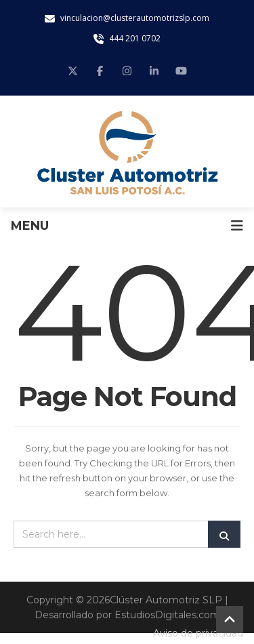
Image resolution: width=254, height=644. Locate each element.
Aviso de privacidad (198, 633)
